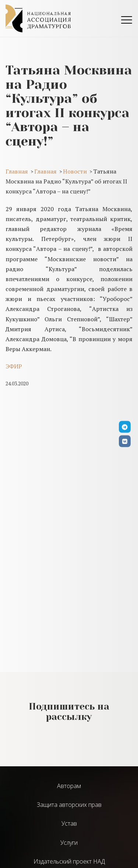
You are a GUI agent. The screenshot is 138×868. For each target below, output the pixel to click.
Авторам (69, 786)
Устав (69, 823)
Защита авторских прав (69, 805)
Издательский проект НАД (69, 861)
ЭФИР (14, 366)
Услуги (69, 843)
